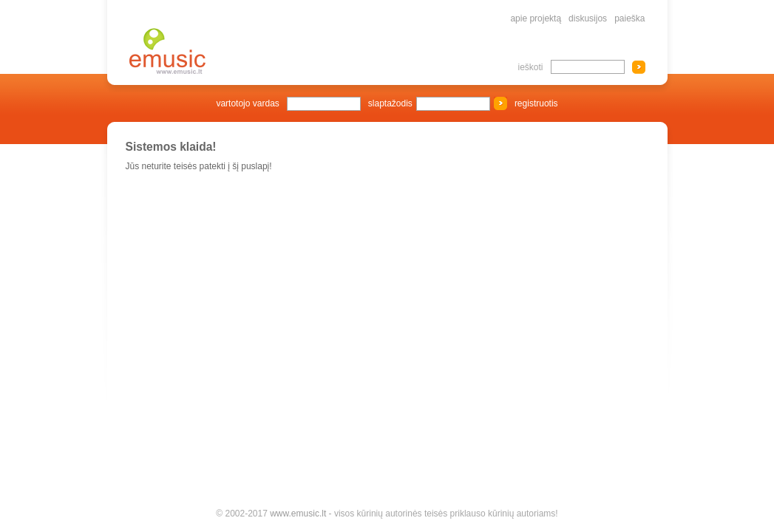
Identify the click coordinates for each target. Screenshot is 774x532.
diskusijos (588, 18)
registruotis (536, 103)
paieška (629, 18)
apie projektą (536, 18)
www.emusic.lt (298, 514)
